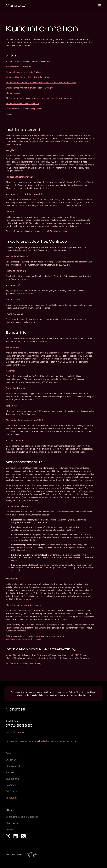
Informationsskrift (13, 93)
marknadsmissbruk (14, 639)
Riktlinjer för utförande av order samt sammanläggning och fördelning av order (40, 98)
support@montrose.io (15, 732)
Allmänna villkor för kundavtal (19, 67)
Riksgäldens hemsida (59, 231)
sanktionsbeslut (35, 639)
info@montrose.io (69, 741)
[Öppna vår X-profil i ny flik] (23, 836)
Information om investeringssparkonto (22, 104)
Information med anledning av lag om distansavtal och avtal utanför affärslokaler (41, 83)
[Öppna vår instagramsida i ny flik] (8, 836)
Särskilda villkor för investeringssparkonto (24, 109)
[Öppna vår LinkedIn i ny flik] (16, 836)
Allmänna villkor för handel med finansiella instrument (29, 77)
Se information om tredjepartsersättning (23, 663)
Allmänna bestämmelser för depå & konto (24, 72)
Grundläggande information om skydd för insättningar (29, 88)
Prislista (9, 114)
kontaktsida (40, 741)
